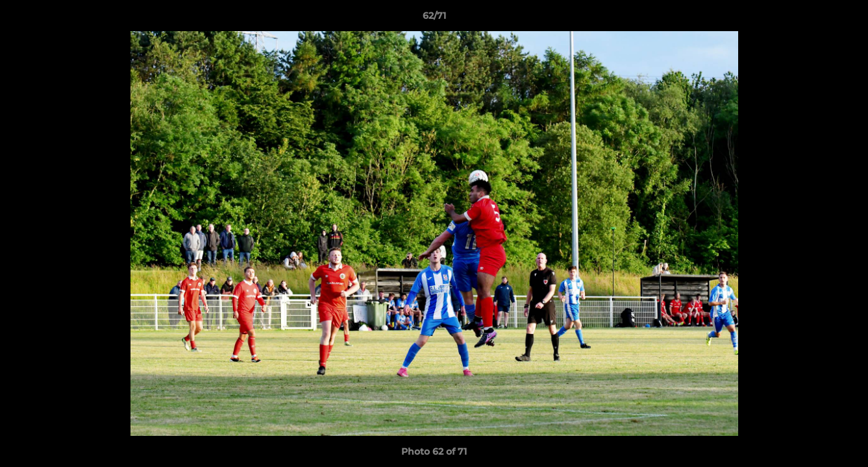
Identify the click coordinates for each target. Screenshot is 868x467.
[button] (845, 19)
